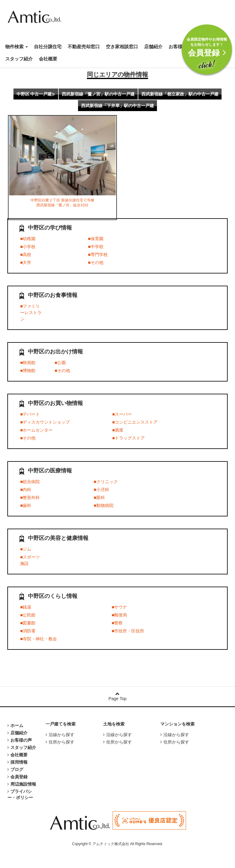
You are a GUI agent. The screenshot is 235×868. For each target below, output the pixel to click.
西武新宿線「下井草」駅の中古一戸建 (117, 106)
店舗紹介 (153, 47)
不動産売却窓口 (84, 47)
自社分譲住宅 (48, 47)
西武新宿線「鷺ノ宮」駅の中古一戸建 (98, 94)
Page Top (117, 696)
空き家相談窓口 (122, 47)
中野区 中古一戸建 (36, 94)
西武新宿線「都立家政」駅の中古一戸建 (180, 94)
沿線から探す (60, 735)
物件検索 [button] (17, 47)
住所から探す (60, 742)
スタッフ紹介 (19, 59)
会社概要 (48, 59)
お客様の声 (180, 47)
